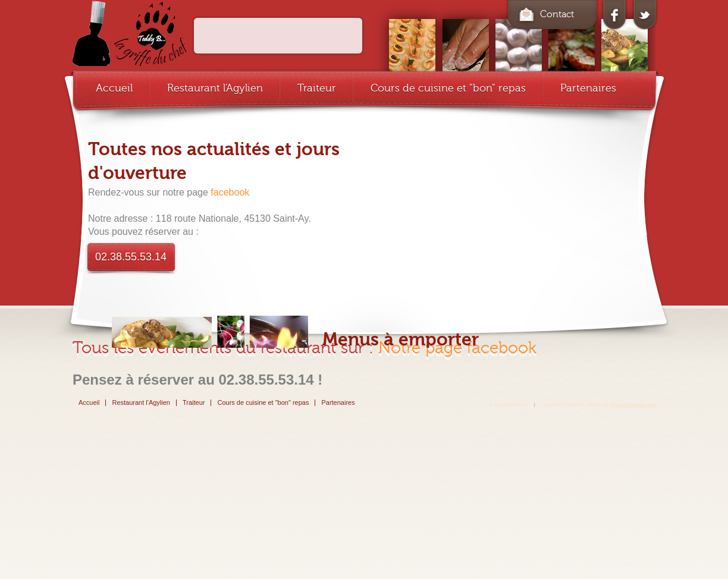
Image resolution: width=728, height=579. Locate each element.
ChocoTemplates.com (633, 405)
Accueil (114, 88)
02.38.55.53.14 (131, 257)
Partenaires (588, 88)
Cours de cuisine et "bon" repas (448, 88)
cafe (129, 33)
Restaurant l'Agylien (215, 88)
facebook (614, 15)
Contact (545, 14)
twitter (644, 15)
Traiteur (317, 88)
